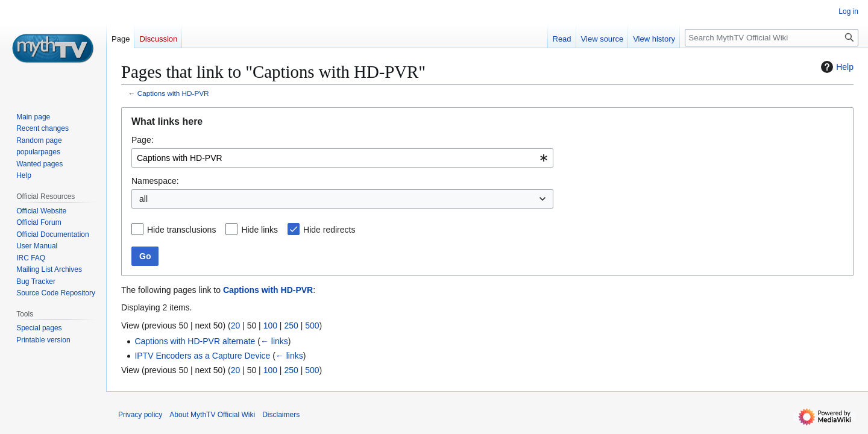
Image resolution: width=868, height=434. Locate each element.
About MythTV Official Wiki (212, 415)
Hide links (259, 230)
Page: (143, 140)
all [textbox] (143, 199)
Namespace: (155, 181)
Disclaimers (281, 415)
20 (236, 325)
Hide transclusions (181, 230)
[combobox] (342, 158)
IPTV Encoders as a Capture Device (202, 356)
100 (270, 325)
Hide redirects (329, 230)
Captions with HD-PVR (173, 93)
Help (836, 67)
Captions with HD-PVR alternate (195, 341)
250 (291, 325)
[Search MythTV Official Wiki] (772, 38)
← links (274, 341)
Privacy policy (140, 415)
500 (312, 325)
